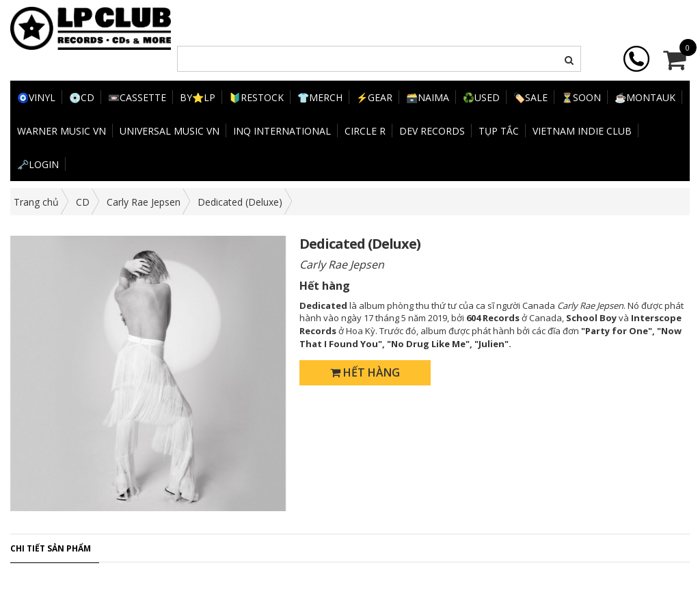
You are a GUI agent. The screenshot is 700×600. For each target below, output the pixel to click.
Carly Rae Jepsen (144, 202)
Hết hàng (365, 372)
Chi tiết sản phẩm (51, 548)
